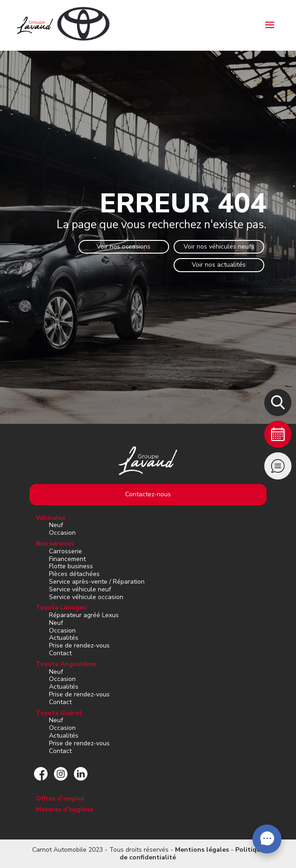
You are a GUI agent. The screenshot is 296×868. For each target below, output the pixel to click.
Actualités (64, 638)
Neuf (56, 525)
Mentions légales (202, 850)
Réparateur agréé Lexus (84, 615)
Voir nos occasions (124, 247)
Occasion (62, 533)
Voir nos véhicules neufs (219, 247)
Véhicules (51, 518)
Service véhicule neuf (80, 589)
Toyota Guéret (59, 713)
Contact (60, 653)
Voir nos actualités (219, 265)
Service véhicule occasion (86, 597)
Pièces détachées (74, 574)
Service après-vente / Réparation (97, 582)
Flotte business (71, 566)
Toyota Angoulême (66, 664)
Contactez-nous (148, 494)
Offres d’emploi (60, 798)
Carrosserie (66, 551)
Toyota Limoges (61, 607)
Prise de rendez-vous (79, 645)
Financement (67, 559)
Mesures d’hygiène (65, 809)
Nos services (55, 544)
